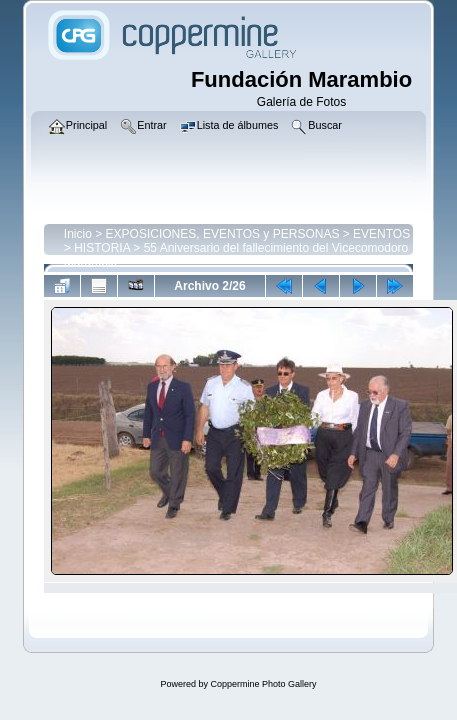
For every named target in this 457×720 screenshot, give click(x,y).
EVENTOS (381, 234)
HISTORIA (102, 248)
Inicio (78, 234)
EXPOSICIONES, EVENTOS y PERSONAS (223, 234)
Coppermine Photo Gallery (263, 684)
